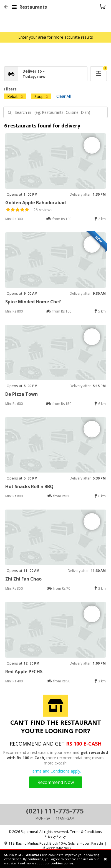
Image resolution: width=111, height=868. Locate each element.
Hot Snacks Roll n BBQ (29, 486)
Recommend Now (56, 782)
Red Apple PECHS (24, 672)
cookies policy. (62, 863)
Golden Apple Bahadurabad (36, 203)
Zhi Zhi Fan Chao (23, 579)
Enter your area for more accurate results (56, 37)
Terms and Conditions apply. (56, 771)
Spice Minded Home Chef (33, 302)
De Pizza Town (22, 394)
